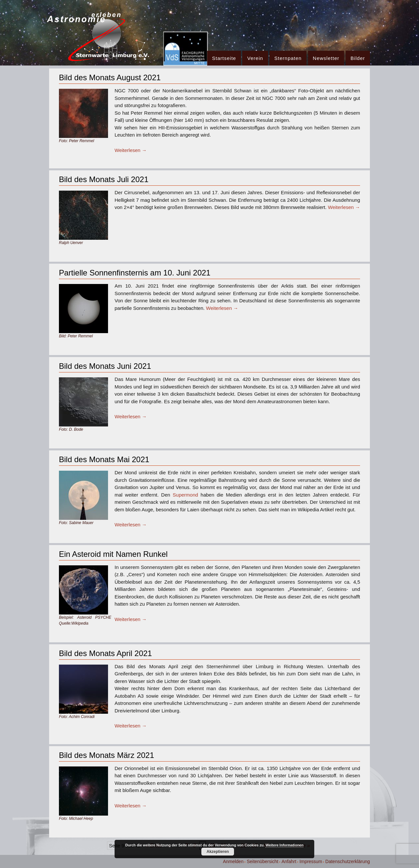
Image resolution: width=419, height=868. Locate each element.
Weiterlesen (131, 150)
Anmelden (233, 861)
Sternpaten (288, 58)
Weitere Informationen (284, 845)
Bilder (358, 58)
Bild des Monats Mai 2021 (104, 459)
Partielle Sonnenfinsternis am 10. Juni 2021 (135, 273)
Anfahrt (289, 861)
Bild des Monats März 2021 (107, 755)
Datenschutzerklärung (348, 861)
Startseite (224, 58)
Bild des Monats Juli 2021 (104, 179)
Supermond (186, 495)
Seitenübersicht (263, 861)
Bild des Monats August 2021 (110, 77)
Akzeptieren (218, 852)
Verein (255, 58)
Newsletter (326, 58)
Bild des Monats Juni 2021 (105, 366)
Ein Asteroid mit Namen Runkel (113, 554)
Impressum (311, 861)
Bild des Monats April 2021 (105, 653)
